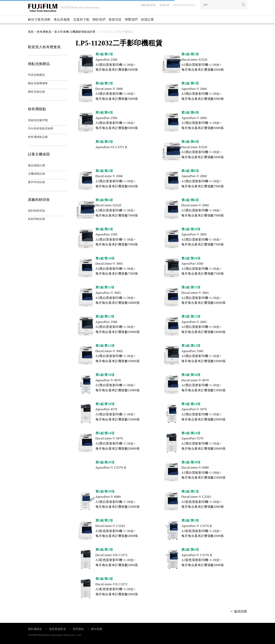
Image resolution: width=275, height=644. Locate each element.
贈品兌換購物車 (38, 83)
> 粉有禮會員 (42, 32)
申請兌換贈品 (37, 75)
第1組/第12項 (191, 316)
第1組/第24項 (191, 404)
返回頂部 (241, 611)
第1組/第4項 (104, 112)
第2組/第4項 (190, 550)
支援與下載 (81, 19)
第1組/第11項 (105, 287)
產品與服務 (62, 19)
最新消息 (115, 19)
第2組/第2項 (104, 520)
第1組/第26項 (105, 462)
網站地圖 (96, 629)
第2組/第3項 (190, 520)
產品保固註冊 (37, 166)
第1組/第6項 (190, 171)
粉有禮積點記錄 (38, 137)
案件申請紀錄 (37, 182)
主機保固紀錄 (37, 174)
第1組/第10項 (191, 229)
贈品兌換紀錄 (37, 92)
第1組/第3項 (104, 54)
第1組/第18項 (105, 375)
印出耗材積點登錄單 (41, 129)
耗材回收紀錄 (37, 219)
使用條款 (78, 629)
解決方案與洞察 (39, 19)
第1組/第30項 (191, 462)
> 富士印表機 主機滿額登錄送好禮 (73, 32)
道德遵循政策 (58, 629)
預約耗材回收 (37, 211)
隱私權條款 (35, 629)
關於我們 (99, 19)
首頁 (31, 32)
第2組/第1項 (190, 491)
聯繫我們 (131, 19)
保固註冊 (147, 19)
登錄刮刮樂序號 (38, 120)
